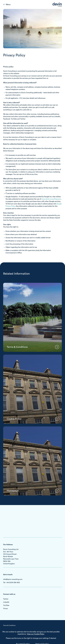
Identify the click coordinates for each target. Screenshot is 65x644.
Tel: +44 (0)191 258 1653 (11, 583)
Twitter (6, 599)
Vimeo (5, 609)
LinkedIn (6, 602)
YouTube (6, 605)
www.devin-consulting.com (51, 199)
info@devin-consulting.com (13, 579)
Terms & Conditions (9, 625)
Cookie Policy (7, 629)
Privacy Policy (7, 632)
